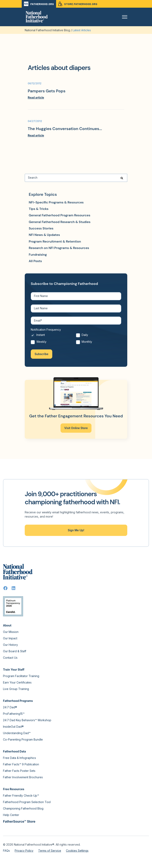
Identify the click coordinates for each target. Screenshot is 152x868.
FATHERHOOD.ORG (39, 4)
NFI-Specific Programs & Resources (56, 202)
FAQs (6, 851)
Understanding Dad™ (17, 733)
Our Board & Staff (15, 651)
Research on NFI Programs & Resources (59, 248)
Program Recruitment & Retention (55, 241)
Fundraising (38, 255)
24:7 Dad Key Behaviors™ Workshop (27, 720)
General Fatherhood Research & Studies (60, 222)
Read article (36, 97)
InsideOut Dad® (13, 727)
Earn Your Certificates (17, 682)
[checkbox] (76, 339)
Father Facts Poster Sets (19, 771)
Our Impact (10, 638)
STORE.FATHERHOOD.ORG (78, 4)
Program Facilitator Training (21, 676)
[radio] (53, 336)
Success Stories (41, 228)
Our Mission (11, 632)
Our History (10, 645)
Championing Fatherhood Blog (23, 808)
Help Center (11, 815)
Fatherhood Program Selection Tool (27, 802)
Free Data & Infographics (20, 758)
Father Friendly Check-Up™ (21, 796)
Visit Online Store (76, 428)
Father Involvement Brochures (23, 777)
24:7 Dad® (10, 707)
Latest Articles (82, 30)
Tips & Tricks (39, 209)
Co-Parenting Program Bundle (23, 739)
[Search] (76, 178)
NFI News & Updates (44, 235)
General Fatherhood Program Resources (60, 215)
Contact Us (10, 658)
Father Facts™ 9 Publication (21, 764)
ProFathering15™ (14, 714)
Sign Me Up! (76, 530)
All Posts (35, 261)
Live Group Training (16, 689)
